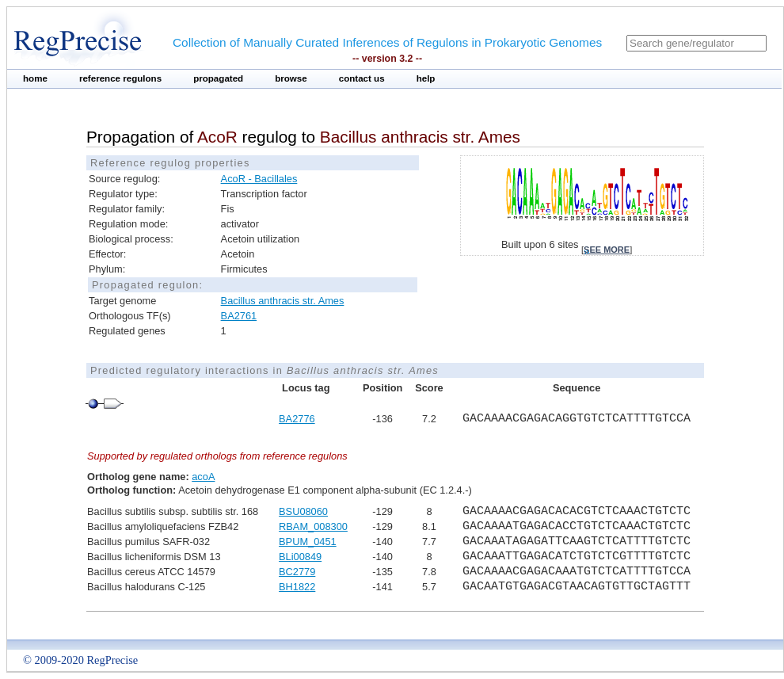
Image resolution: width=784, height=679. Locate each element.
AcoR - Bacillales (259, 179)
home (35, 78)
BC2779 (297, 572)
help (426, 78)
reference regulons (120, 78)
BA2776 (297, 419)
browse (291, 78)
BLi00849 (300, 557)
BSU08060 (303, 511)
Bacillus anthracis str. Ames (283, 301)
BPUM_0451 (308, 542)
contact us (362, 78)
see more (607, 250)
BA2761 (239, 316)
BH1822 (297, 587)
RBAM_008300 (313, 526)
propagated (218, 78)
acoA (203, 477)
